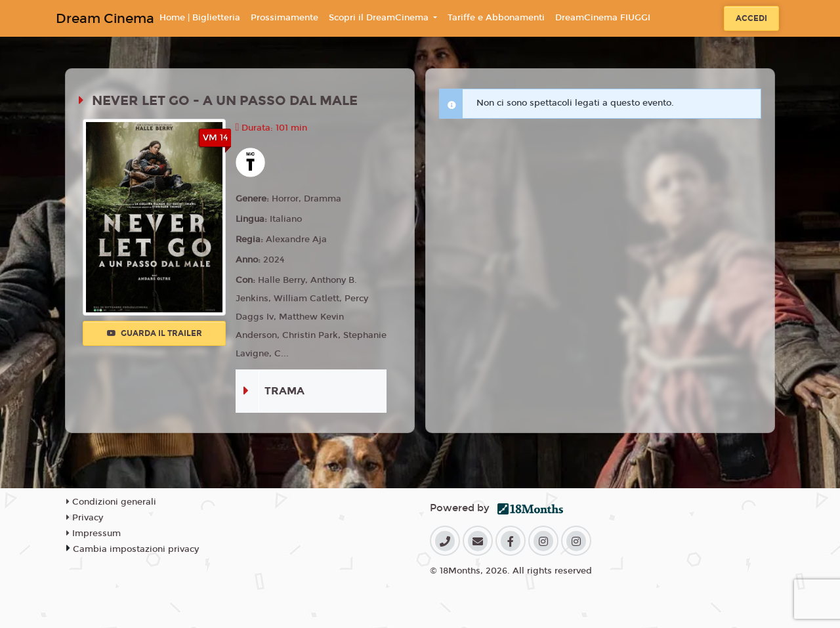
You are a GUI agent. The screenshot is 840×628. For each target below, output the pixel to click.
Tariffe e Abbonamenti (496, 18)
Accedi (751, 18)
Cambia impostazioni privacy (136, 549)
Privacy (85, 518)
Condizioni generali (111, 502)
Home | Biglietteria (200, 18)
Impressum (94, 534)
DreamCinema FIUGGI (603, 18)
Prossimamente (284, 18)
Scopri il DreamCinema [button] (380, 18)
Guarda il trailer (155, 333)
